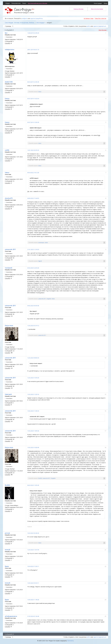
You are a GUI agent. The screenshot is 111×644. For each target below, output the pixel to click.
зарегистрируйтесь (36, 18)
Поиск (24, 3)
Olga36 (40, 261)
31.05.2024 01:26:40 (33, 616)
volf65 (7, 150)
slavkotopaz (41, 242)
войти (88, 26)
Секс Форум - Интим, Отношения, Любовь (20, 23)
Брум (7, 566)
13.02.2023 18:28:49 (33, 447)
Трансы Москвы (78, 9)
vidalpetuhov (10, 50)
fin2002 (40, 478)
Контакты (70, 641)
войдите (25, 18)
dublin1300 (9, 82)
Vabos (40, 92)
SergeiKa (49, 299)
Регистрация (98, 3)
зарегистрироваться (100, 26)
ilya (6, 33)
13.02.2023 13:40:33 (33, 411)
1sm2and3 (9, 268)
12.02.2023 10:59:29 (33, 378)
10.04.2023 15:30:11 (33, 566)
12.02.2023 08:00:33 (33, 358)
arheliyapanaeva (11, 616)
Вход (105, 3)
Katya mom (9, 326)
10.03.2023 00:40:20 (33, 533)
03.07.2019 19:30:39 (33, 122)
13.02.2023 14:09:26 (33, 431)
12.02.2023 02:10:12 (33, 326)
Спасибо (7, 43)
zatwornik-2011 (10, 249)
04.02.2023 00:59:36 (33, 306)
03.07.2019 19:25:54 (33, 99)
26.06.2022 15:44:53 (33, 198)
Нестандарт (41, 23)
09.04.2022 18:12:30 (33, 173)
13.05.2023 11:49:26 (33, 600)
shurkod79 (9, 198)
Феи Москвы (103, 30)
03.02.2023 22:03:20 (33, 268)
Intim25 (8, 550)
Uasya (7, 99)
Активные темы (89, 18)
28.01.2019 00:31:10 (33, 50)
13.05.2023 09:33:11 (33, 583)
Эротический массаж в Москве (38, 3)
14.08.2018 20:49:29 (33, 33)
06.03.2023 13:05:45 (33, 485)
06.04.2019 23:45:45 (33, 82)
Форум (8, 3)
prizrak (7, 533)
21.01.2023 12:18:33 (33, 249)
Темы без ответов (100, 18)
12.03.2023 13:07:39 (33, 550)
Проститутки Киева (97, 9)
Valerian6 (8, 394)
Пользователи (16, 3)
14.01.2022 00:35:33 (33, 150)
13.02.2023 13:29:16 (33, 394)
